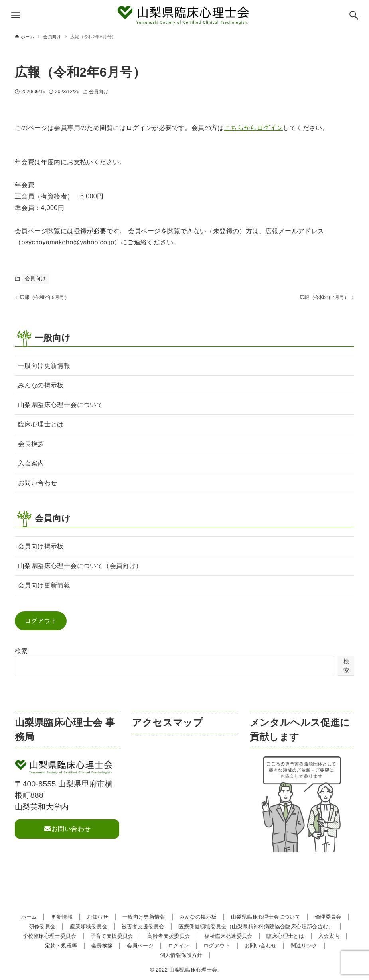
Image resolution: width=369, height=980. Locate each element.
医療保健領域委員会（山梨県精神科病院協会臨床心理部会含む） (256, 926)
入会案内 (31, 466)
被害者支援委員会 (143, 926)
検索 (21, 654)
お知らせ (98, 917)
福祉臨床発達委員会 (228, 936)
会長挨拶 (31, 447)
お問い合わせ (37, 486)
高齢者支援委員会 (169, 936)
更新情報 (62, 917)
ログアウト (41, 624)
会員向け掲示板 (41, 549)
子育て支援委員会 (112, 936)
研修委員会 (42, 926)
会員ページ (140, 946)
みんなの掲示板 (41, 388)
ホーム (29, 917)
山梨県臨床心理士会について (60, 408)
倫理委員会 (328, 917)
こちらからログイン (254, 128)
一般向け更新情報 (44, 368)
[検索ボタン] (354, 15)
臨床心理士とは (41, 427)
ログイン (179, 946)
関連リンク (304, 946)
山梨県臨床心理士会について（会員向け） (80, 569)
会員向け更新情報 (44, 588)
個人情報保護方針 (181, 955)
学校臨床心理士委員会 (49, 936)
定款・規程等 (61, 946)
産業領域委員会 (89, 926)
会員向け (99, 92)
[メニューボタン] (16, 15)
